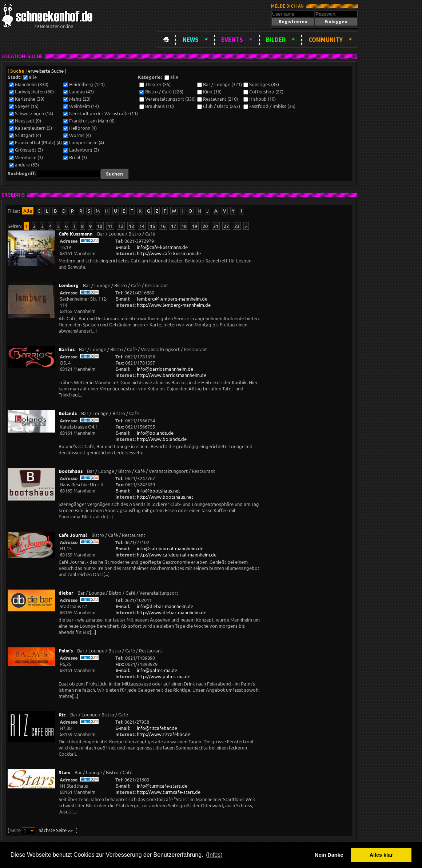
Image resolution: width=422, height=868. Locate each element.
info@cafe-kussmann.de (162, 247)
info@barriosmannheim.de (165, 369)
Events (232, 40)
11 (110, 226)
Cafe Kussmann (76, 234)
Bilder (276, 40)
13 (131, 226)
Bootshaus (71, 471)
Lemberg (69, 285)
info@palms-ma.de (157, 670)
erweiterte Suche (46, 71)
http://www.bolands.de (162, 439)
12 (121, 226)
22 (226, 226)
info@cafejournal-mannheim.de (170, 548)
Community (326, 40)
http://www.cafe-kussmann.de (169, 253)
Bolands (68, 413)
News (191, 40)
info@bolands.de (155, 433)
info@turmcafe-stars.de (162, 786)
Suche (17, 71)
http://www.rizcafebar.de (164, 734)
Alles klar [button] (381, 855)
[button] (293, 22)
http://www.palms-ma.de (164, 676)
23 (237, 226)
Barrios (67, 349)
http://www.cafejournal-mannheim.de (177, 554)
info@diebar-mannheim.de (165, 606)
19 (195, 226)
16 (163, 226)
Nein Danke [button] (329, 855)
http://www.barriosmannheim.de (172, 375)
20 (205, 226)
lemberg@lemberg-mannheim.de (172, 299)
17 (174, 226)
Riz (62, 714)
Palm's (66, 650)
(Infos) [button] (214, 855)
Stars (64, 772)
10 (100, 226)
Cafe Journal (73, 535)
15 (152, 226)
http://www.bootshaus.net (165, 497)
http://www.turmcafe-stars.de (169, 792)
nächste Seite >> (56, 830)
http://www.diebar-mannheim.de (172, 612)
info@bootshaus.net (158, 491)
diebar (66, 593)
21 (216, 226)
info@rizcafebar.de (157, 728)
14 (142, 226)
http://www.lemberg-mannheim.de (174, 305)
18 (184, 226)
